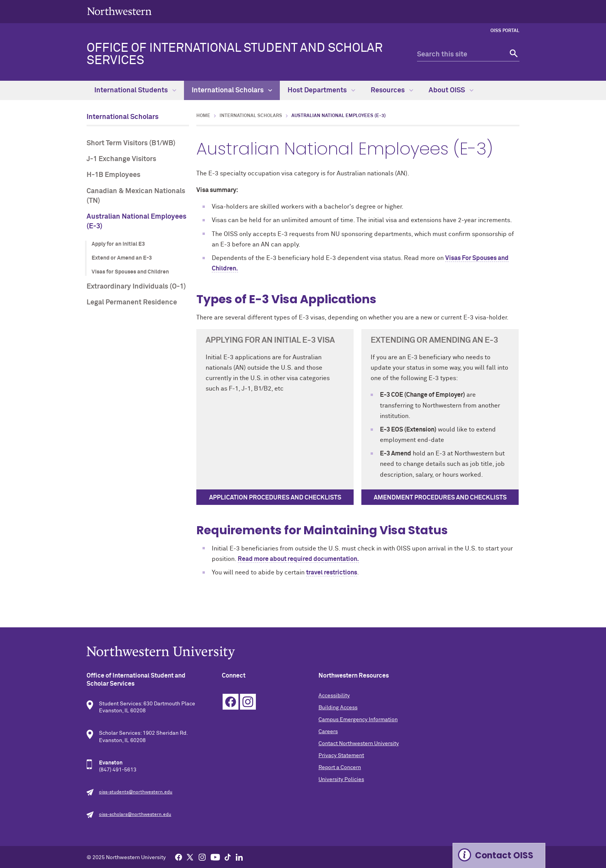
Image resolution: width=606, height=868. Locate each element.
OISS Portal (505, 31)
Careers (328, 732)
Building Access (338, 708)
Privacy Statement (341, 756)
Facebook (231, 702)
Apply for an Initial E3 (118, 244)
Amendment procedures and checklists (440, 498)
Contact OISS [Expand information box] (504, 855)
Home (203, 116)
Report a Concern (340, 768)
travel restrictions (332, 572)
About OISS (451, 90)
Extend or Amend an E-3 (122, 258)
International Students (135, 90)
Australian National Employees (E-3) (136, 222)
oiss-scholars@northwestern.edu (135, 815)
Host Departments (321, 90)
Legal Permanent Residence (132, 302)
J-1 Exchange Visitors (121, 159)
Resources (392, 90)
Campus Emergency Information (358, 720)
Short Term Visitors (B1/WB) (131, 143)
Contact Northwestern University (359, 744)
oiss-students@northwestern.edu (136, 792)
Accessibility (334, 696)
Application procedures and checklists (275, 498)
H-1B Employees (113, 175)
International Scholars (232, 90)
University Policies (341, 780)
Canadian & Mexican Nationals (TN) (136, 196)
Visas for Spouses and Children (130, 272)
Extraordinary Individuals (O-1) (136, 287)
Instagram (248, 702)
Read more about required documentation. (298, 559)
